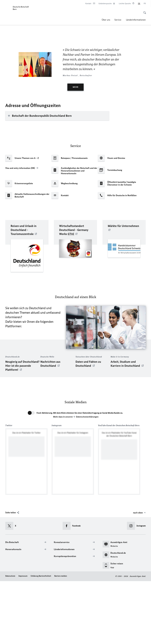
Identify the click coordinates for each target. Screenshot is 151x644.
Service (118, 20)
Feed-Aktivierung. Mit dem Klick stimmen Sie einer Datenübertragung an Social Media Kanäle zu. (80, 476)
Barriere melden (61, 639)
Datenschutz (10, 639)
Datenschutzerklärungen (87, 480)
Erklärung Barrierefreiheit (41, 639)
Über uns (106, 20)
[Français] (145, 4)
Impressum (23, 639)
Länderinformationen (136, 20)
